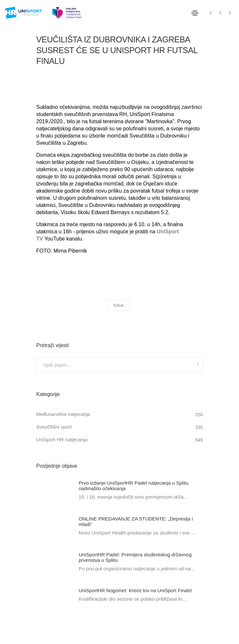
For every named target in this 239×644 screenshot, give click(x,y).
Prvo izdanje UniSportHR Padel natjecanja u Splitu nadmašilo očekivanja (134, 486)
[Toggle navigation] (195, 13)
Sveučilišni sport (54, 427)
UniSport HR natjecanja (62, 439)
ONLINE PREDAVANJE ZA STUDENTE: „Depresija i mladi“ (136, 521)
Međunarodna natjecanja (63, 414)
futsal (118, 305)
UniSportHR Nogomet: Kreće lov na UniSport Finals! (135, 590)
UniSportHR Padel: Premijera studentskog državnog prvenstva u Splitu (135, 557)
